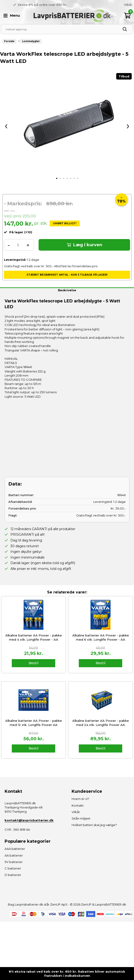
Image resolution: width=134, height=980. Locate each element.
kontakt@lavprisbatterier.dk (29, 820)
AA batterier (14, 855)
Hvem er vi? (123, 5)
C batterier (13, 868)
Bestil (33, 663)
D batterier (13, 875)
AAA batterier (15, 849)
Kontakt (78, 805)
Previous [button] (64, 5)
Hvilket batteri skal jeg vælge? (94, 825)
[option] (100, 5)
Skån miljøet (81, 818)
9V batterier (14, 862)
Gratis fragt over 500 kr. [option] (46, 5)
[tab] (57, 178)
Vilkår (76, 812)
